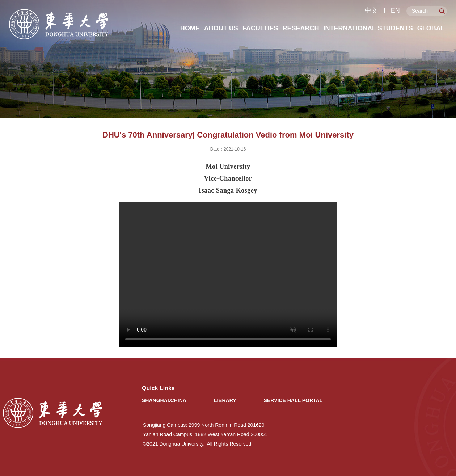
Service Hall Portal (293, 400)
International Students (368, 28)
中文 (371, 10)
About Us (221, 28)
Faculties (260, 28)
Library (225, 400)
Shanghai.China (164, 400)
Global (431, 28)
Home (190, 28)
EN (395, 10)
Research (301, 28)
